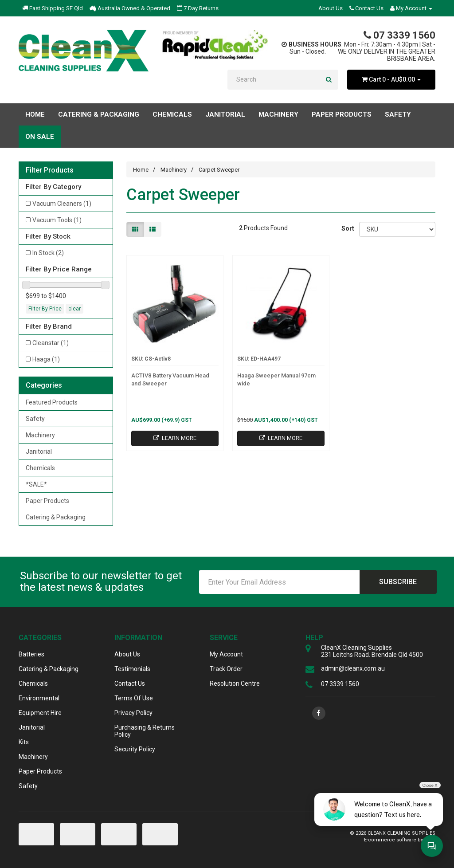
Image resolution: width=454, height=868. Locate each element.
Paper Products (47, 501)
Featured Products (52, 402)
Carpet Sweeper (219, 170)
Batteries (31, 654)
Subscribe (398, 582)
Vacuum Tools (57, 220)
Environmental (39, 698)
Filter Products (50, 170)
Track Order (226, 669)
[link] (319, 713)
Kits (24, 742)
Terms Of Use (134, 698)
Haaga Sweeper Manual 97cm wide (276, 379)
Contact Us (366, 8)
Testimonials (132, 669)
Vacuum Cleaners (62, 204)
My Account (226, 654)
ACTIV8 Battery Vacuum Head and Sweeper (170, 379)
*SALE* (36, 484)
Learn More (175, 438)
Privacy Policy (133, 713)
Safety (35, 419)
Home (35, 114)
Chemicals (40, 468)
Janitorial (39, 452)
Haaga (46, 359)
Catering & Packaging (56, 517)
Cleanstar (51, 343)
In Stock (48, 253)
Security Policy (135, 749)
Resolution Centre (235, 683)
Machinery (40, 435)
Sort (347, 228)
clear (74, 309)
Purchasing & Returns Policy (145, 731)
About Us (331, 8)
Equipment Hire (40, 713)
